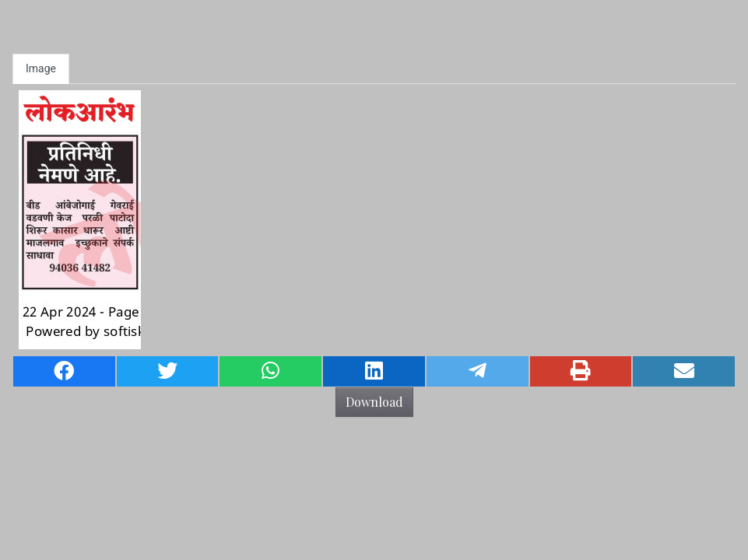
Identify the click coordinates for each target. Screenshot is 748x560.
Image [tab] (41, 68)
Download (374, 402)
